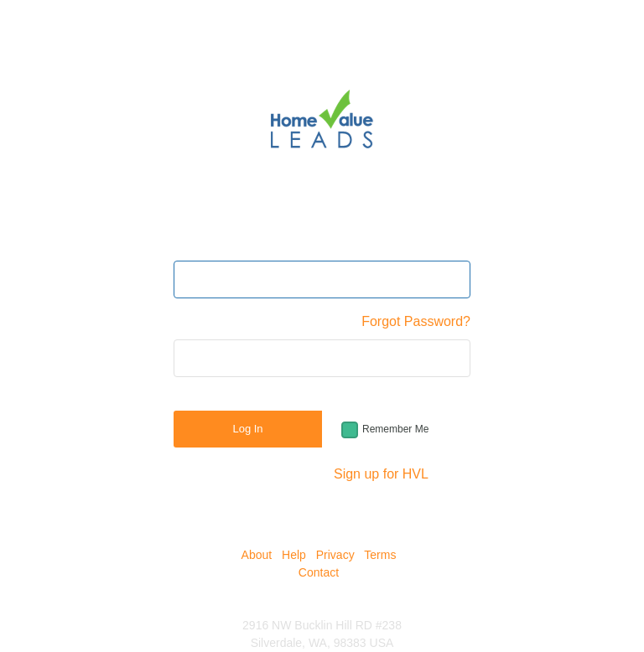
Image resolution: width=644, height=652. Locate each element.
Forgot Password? (416, 321)
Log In (247, 429)
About (257, 555)
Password (203, 321)
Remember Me (395, 429)
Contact (319, 572)
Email (190, 243)
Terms (380, 555)
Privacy (335, 555)
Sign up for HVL (381, 474)
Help (294, 555)
